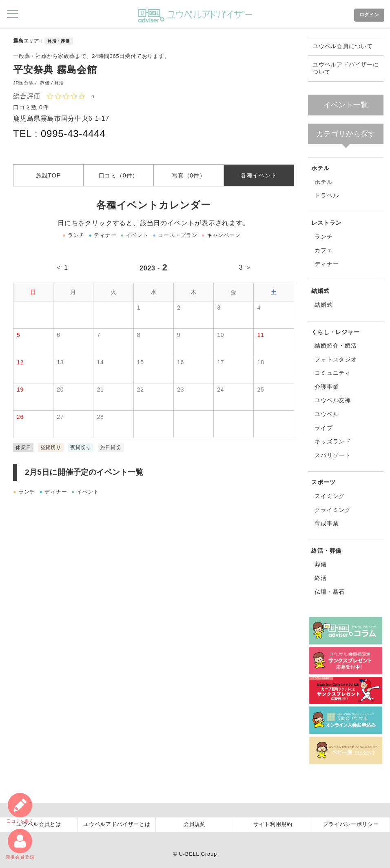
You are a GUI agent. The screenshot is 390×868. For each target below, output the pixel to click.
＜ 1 (62, 267)
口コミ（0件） (119, 175)
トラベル (327, 195)
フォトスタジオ (336, 359)
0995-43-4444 (73, 134)
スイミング (330, 496)
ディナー (327, 264)
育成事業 (327, 523)
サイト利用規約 (273, 824)
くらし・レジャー (335, 332)
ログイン (369, 15)
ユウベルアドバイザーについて (346, 68)
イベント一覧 (346, 105)
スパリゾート (333, 455)
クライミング (333, 510)
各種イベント (259, 175)
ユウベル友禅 (333, 400)
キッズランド (333, 441)
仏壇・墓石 (330, 592)
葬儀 (321, 564)
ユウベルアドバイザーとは (117, 824)
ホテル (320, 168)
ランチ (324, 237)
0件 (44, 107)
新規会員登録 (20, 844)
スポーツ (323, 482)
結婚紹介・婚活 (336, 345)
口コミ (20, 808)
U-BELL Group (198, 854)
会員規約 (195, 824)
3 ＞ (246, 267)
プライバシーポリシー (351, 824)
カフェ (324, 250)
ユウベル (327, 414)
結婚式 (320, 291)
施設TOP (48, 175)
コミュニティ (333, 373)
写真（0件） (189, 175)
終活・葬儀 (59, 41)
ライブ (324, 428)
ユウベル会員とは (39, 824)
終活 (321, 578)
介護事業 (327, 387)
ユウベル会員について (343, 46)
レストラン (326, 223)
